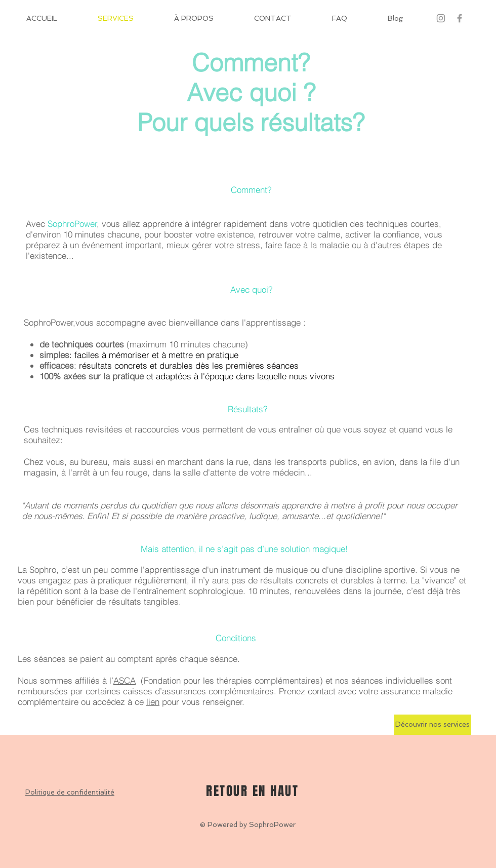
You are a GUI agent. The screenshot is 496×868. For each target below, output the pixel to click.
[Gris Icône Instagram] (441, 18)
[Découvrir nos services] (432, 725)
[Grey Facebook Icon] (460, 18)
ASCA (125, 680)
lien (153, 702)
